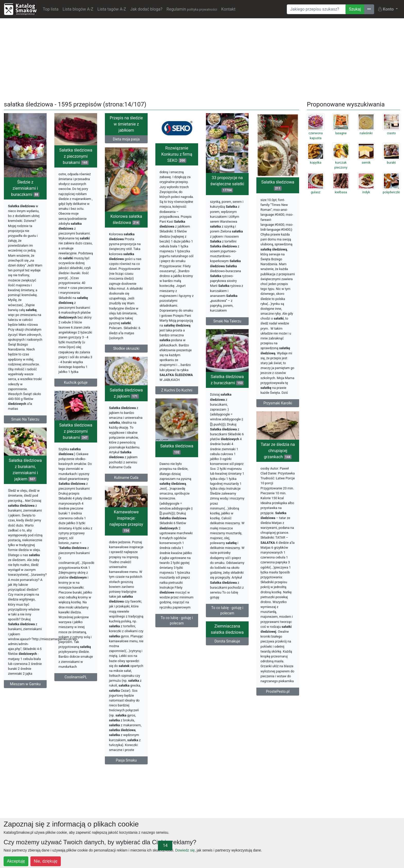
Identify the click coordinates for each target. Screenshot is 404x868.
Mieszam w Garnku (25, 684)
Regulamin (192, 9)
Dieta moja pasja (126, 139)
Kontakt (228, 9)
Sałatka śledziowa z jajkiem (126, 393)
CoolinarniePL (76, 677)
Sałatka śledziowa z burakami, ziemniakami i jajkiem (25, 470)
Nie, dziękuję (46, 861)
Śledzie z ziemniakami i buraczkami (25, 188)
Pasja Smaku (126, 760)
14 (165, 845)
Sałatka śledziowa (177, 449)
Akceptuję (16, 861)
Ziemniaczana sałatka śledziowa (227, 629)
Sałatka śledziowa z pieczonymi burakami (76, 156)
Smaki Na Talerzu (25, 419)
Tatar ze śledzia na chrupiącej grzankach (278, 451)
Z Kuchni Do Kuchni (177, 390)
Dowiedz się (185, 850)
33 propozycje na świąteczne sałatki (227, 184)
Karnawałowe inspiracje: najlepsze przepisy (126, 521)
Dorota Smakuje (227, 641)
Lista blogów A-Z (78, 9)
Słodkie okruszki (126, 348)
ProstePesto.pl (278, 691)
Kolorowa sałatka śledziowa (126, 219)
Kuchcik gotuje (76, 382)
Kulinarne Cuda (126, 478)
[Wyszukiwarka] (316, 9)
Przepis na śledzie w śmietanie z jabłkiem (126, 124)
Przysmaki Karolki (278, 403)
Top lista (51, 9)
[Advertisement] (202, 59)
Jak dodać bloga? (146, 9)
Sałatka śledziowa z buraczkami (227, 380)
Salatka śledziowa (278, 185)
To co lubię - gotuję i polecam (227, 610)
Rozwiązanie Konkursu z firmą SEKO (177, 154)
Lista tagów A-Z (112, 9)
